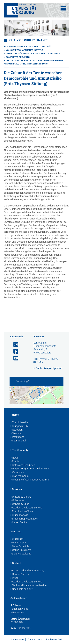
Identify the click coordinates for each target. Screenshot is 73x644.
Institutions (17, 437)
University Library (21, 497)
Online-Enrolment (21, 550)
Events (15, 462)
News (15, 458)
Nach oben (17, 613)
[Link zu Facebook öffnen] (14, 351)
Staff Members (20, 476)
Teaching (16, 434)
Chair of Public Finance (29, 40)
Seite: (14, 628)
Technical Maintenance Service (29, 586)
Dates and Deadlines (23, 465)
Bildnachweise (19, 609)
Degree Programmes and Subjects (30, 469)
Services (16, 489)
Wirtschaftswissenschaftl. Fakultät (30, 47)
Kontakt (40, 337)
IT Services (17, 501)
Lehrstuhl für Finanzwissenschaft (26, 54)
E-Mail (40, 362)
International (18, 441)
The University (19, 423)
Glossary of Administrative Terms (30, 480)
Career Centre (19, 523)
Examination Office (22, 512)
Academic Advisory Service (26, 508)
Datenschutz (35, 639)
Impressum (17, 639)
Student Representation (24, 519)
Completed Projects (18, 57)
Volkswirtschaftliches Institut (25, 50)
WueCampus (18, 543)
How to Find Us (20, 574)
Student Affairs (19, 515)
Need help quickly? (22, 589)
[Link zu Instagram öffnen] (14, 345)
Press (15, 578)
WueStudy (17, 539)
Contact (16, 563)
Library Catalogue (21, 554)
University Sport (20, 504)
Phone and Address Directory (27, 571)
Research (55, 54)
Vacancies (17, 473)
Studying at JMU (20, 426)
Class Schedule (20, 547)
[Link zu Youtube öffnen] (14, 358)
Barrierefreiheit (54, 639)
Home (15, 415)
